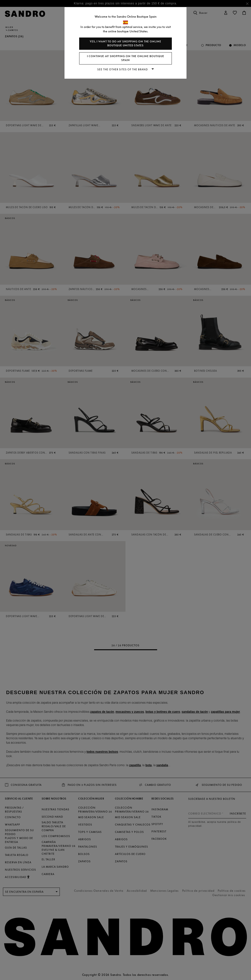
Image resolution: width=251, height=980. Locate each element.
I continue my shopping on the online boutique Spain (126, 58)
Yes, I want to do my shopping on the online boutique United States (125, 44)
